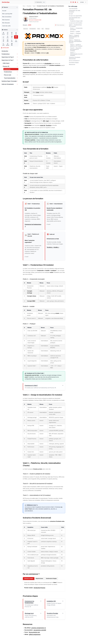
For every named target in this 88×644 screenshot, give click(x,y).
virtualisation (48, 63)
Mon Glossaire (6, 23)
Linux (38, 92)
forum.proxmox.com (34, 632)
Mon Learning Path (7, 14)
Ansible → (56, 247)
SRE (53, 87)
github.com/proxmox (35, 634)
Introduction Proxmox (39, 588)
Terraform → (50, 247)
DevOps (49, 87)
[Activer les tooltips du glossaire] (27, 25)
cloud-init (43, 125)
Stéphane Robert (34, 17)
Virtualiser (29, 6)
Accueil (4, 11)
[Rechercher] (40, 2)
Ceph (47, 121)
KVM (38, 53)
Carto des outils (6, 26)
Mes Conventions (7, 17)
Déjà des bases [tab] (39, 578)
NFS (44, 121)
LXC (48, 53)
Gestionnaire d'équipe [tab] (51, 578)
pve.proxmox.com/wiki (40, 630)
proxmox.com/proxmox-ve (39, 628)
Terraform (49, 125)
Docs (24, 6)
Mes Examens (6, 20)
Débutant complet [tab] (29, 578)
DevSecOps (6, 2)
